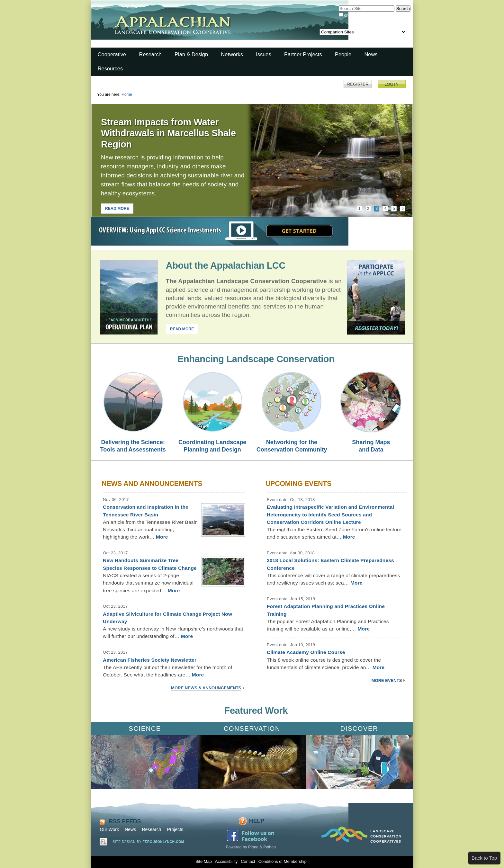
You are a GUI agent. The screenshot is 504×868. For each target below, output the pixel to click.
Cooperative (112, 54)
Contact (248, 861)
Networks (232, 54)
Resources (110, 68)
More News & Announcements (206, 688)
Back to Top (484, 858)
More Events (387, 680)
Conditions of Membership (283, 861)
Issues (263, 54)
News (371, 54)
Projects (175, 829)
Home (127, 94)
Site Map (204, 861)
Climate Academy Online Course (306, 652)
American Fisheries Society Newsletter (150, 660)
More (162, 537)
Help (257, 821)
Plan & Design (191, 54)
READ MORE (117, 209)
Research (150, 54)
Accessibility (226, 861)
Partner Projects (303, 54)
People (343, 54)
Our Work (109, 829)
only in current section (363, 15)
